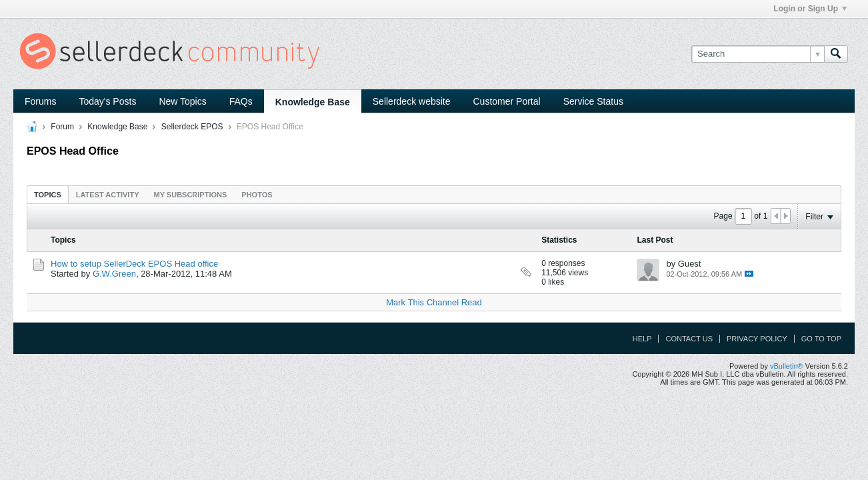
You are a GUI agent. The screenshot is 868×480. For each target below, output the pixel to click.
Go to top (821, 339)
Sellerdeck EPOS (192, 127)
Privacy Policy (757, 339)
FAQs (241, 101)
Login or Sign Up (810, 9)
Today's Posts (107, 101)
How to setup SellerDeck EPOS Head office (134, 264)
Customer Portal (507, 101)
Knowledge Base (313, 102)
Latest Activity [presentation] (108, 195)
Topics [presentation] (48, 195)
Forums (40, 101)
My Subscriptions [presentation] (191, 195)
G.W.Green (114, 274)
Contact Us (689, 339)
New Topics (182, 101)
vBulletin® (787, 366)
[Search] (758, 54)
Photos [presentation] (257, 195)
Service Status (593, 101)
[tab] (48, 194)
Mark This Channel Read (434, 302)
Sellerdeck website (412, 101)
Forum (62, 127)
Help (642, 339)
